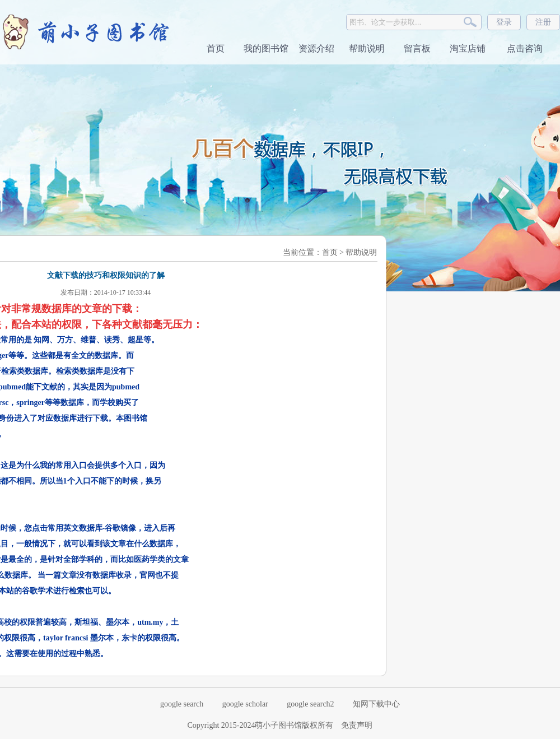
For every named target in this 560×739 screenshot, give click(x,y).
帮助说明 (367, 48)
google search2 (310, 704)
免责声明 (357, 725)
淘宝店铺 (468, 48)
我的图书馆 (266, 48)
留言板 (417, 48)
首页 (216, 48)
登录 (504, 22)
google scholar (245, 704)
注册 (543, 22)
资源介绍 (316, 48)
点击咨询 (524, 48)
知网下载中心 (376, 704)
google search (182, 704)
